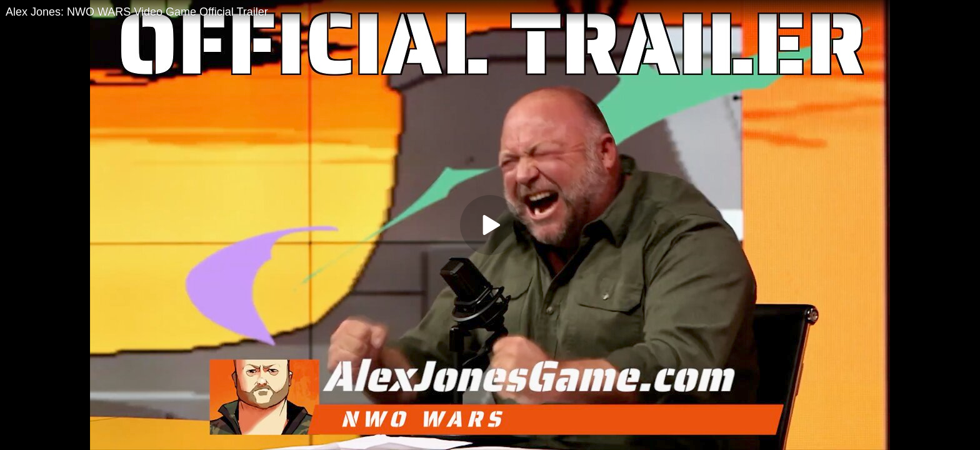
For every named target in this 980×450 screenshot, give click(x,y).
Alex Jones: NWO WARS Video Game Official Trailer (137, 12)
